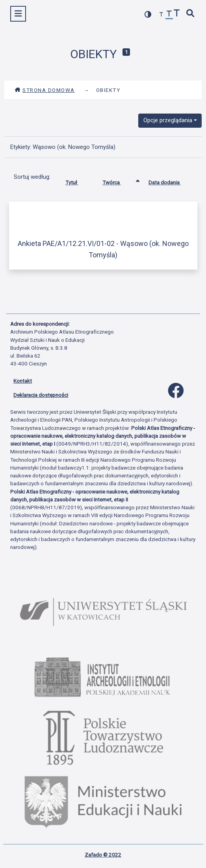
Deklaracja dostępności (41, 395)
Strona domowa (45, 90)
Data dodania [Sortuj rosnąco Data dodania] (171, 181)
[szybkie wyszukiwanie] (191, 14)
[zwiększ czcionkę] (177, 14)
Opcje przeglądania (168, 120)
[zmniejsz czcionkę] (161, 15)
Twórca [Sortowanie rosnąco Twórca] (118, 181)
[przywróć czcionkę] (169, 15)
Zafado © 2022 (103, 855)
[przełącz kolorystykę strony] (148, 14)
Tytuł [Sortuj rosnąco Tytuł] (78, 181)
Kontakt (23, 381)
